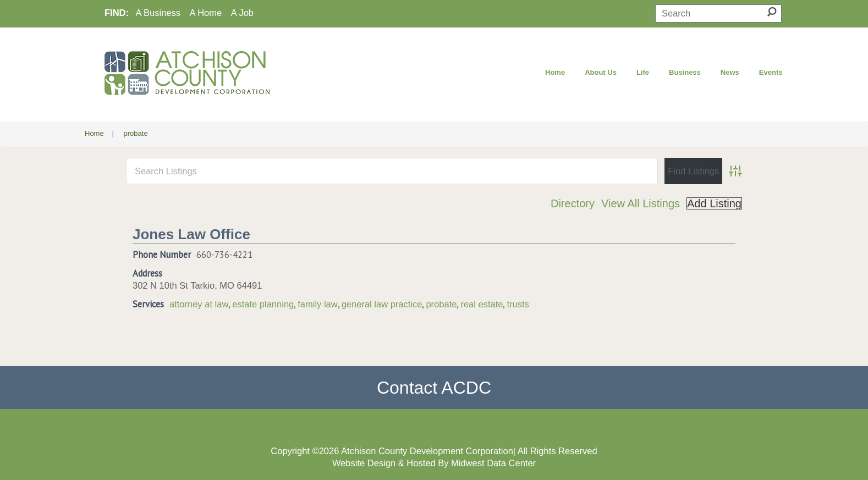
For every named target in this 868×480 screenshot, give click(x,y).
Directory (573, 203)
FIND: (117, 13)
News (730, 72)
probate (441, 304)
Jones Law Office (191, 234)
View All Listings (641, 203)
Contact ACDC (434, 388)
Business (685, 72)
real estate (482, 304)
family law (317, 304)
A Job (242, 13)
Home (555, 72)
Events (771, 72)
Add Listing (714, 203)
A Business (158, 13)
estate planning (263, 304)
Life (643, 72)
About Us (601, 72)
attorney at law (199, 304)
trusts (518, 304)
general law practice (382, 304)
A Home (206, 13)
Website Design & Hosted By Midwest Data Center (434, 463)
